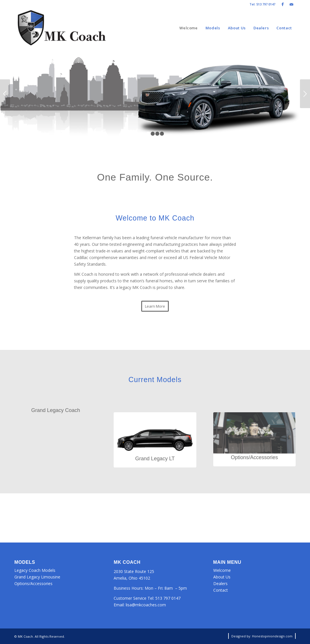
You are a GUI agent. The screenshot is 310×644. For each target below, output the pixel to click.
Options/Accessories (33, 583)
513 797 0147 (168, 598)
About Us (222, 577)
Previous (5, 94)
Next (305, 94)
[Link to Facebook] (283, 4)
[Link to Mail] (291, 4)
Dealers (220, 583)
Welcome (222, 570)
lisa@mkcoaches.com (146, 605)
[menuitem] (189, 28)
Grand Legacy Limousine (37, 577)
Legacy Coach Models (35, 570)
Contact (221, 590)
